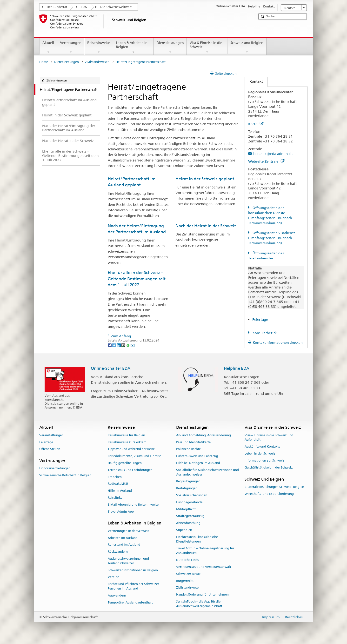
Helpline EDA (237, 368)
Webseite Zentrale (266, 161)
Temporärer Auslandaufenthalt (130, 602)
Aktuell (48, 47)
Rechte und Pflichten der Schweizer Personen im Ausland (133, 586)
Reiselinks (115, 498)
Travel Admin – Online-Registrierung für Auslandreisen (205, 551)
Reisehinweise (99, 47)
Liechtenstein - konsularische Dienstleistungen (197, 539)
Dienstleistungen (170, 47)
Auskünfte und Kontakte (262, 447)
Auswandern (117, 595)
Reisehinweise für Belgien (126, 435)
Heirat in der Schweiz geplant (205, 179)
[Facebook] (110, 345)
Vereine (113, 577)
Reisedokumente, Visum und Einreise (134, 456)
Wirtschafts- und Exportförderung (269, 494)
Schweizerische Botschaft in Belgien (65, 475)
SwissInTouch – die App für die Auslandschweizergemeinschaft (199, 604)
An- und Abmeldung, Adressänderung (204, 435)
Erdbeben (115, 477)
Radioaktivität (118, 484)
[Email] (133, 345)
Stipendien (184, 530)
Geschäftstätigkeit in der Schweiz (269, 467)
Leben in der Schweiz (260, 453)
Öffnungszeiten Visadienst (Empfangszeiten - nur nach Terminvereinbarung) (271, 238)
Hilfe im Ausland (120, 491)
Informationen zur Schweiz (264, 460)
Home (44, 62)
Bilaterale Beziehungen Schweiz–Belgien (274, 487)
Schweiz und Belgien (247, 47)
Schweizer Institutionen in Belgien (133, 570)
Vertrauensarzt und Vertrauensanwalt (204, 567)
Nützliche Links (187, 560)
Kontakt (254, 81)
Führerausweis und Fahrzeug (197, 456)
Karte (256, 124)
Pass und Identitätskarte (193, 442)
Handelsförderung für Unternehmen (202, 594)
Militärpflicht (186, 509)
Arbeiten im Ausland (123, 538)
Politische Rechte (188, 449)
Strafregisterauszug (190, 516)
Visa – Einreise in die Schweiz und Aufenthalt (269, 437)
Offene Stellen (50, 449)
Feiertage (260, 319)
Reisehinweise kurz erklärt (127, 442)
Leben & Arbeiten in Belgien (133, 47)
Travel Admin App (121, 512)
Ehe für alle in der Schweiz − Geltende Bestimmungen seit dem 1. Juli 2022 (137, 279)
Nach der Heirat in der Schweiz (206, 226)
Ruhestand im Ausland (124, 545)
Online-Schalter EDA (111, 368)
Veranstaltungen (51, 435)
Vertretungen (70, 47)
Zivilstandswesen (97, 62)
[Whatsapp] (128, 345)
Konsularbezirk (264, 333)
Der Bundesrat (57, 7)
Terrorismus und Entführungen (130, 470)
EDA (84, 7)
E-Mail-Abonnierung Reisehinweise (133, 505)
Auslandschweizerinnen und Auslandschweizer (128, 561)
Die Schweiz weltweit (116, 7)
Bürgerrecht (185, 581)
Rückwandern (118, 552)
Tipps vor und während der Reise (131, 449)
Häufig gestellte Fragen (125, 463)
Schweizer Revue (188, 574)
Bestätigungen (187, 488)
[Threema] (124, 345)
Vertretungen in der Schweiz (129, 531)
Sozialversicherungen (192, 495)
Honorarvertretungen (55, 468)
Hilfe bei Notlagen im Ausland (198, 463)
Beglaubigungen (188, 481)
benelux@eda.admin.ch (273, 154)
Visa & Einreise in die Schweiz (207, 47)
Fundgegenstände (189, 502)
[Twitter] (115, 345)
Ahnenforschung (188, 523)
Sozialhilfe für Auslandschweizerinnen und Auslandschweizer (207, 472)
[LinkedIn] (119, 345)
